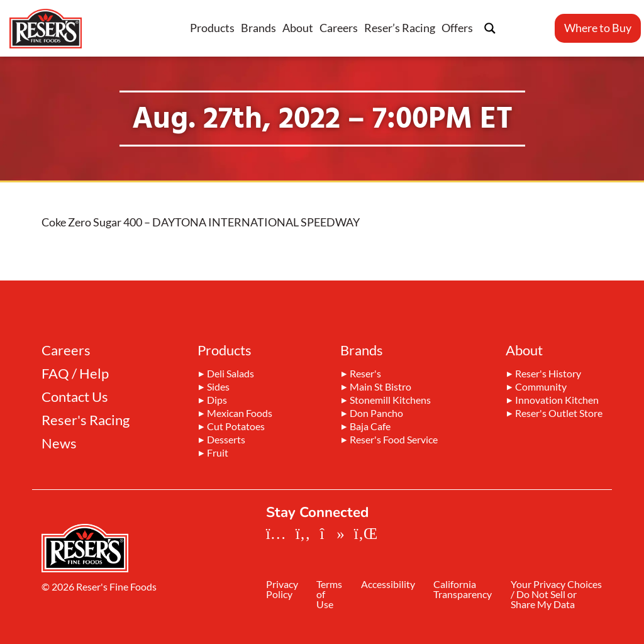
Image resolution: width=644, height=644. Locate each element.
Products (212, 28)
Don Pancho (376, 414)
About (298, 28)
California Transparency (468, 590)
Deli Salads (230, 374)
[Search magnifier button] (490, 28)
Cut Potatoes (236, 427)
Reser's (365, 374)
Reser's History (548, 374)
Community (541, 387)
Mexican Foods (240, 414)
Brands (258, 28)
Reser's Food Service (394, 440)
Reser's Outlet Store (559, 414)
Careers (339, 28)
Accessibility (391, 585)
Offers (457, 28)
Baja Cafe (370, 427)
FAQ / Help (75, 374)
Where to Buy (598, 28)
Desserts (226, 440)
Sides (218, 387)
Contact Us (75, 397)
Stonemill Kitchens (390, 401)
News (59, 443)
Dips (217, 401)
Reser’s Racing (400, 28)
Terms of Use (331, 595)
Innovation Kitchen (557, 401)
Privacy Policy (282, 590)
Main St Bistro (380, 387)
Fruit (218, 453)
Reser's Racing (86, 420)
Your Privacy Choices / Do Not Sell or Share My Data (554, 600)
